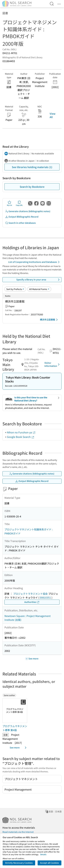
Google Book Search (21, 437)
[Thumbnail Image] (15, 711)
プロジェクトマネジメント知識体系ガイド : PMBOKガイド (29, 531)
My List (9, 203)
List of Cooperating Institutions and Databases (34, 262)
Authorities (32, 602)
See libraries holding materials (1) (32, 167)
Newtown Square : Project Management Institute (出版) (28, 618)
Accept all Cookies (50, 863)
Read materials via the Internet (18, 832)
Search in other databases (20, 223)
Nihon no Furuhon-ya (21, 432)
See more (19, 748)
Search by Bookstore (32, 187)
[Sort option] (15, 289)
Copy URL (19, 203)
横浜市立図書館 (49, 320)
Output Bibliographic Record (22, 217)
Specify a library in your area (38, 280)
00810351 (45, 597)
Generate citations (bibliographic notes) (28, 211)
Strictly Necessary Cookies (19, 863)
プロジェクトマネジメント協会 (30, 594)
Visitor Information (53, 364)
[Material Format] (39, 289)
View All (53, 115)
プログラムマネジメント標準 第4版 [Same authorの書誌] (15, 728)
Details (43, 854)
